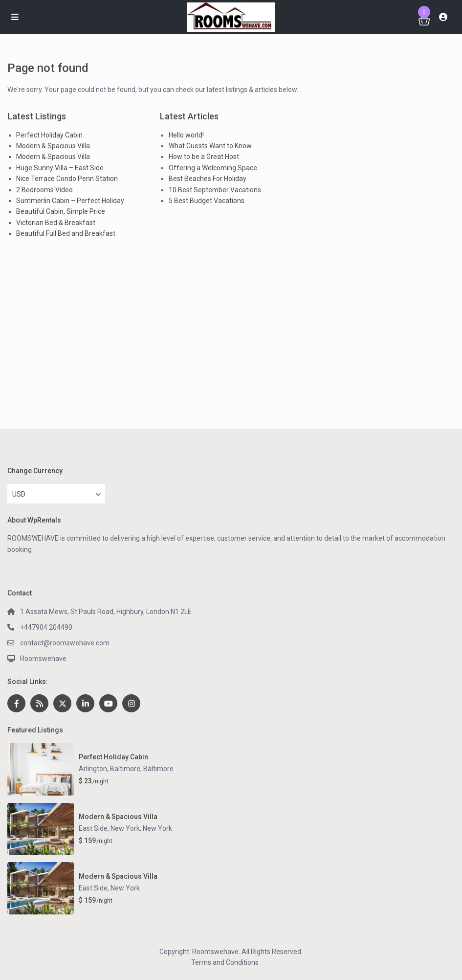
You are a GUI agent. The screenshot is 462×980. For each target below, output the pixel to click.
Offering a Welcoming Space (213, 168)
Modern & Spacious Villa (53, 146)
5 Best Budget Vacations (207, 201)
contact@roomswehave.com (65, 643)
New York (157, 828)
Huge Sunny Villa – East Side (60, 168)
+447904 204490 (46, 627)
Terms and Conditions (225, 962)
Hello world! (186, 135)
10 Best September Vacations (215, 190)
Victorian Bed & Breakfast (56, 223)
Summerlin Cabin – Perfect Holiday (70, 201)
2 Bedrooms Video (44, 190)
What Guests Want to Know (210, 146)
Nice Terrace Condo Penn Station (67, 179)
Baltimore (158, 769)
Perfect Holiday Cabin (49, 135)
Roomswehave (43, 659)
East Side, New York (109, 828)
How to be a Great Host (204, 157)
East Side (93, 888)
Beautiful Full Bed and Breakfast (66, 233)
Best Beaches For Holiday (208, 179)
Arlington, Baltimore (110, 769)
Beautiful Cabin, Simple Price (61, 211)
